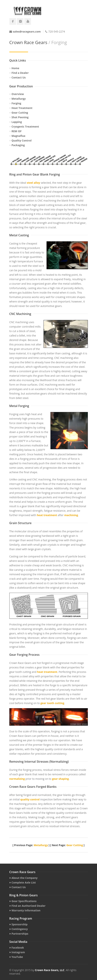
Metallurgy (19, 99)
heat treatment (47, 515)
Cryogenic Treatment (25, 127)
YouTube (17, 957)
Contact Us (19, 77)
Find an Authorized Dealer (29, 906)
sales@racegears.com (27, 32)
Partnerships (20, 934)
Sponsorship (20, 924)
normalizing (17, 779)
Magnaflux (19, 136)
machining (71, 515)
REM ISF (17, 131)
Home (15, 68)
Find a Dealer (20, 73)
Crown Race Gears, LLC (50, 970)
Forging (16, 103)
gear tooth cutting (52, 703)
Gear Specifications (24, 901)
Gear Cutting (20, 113)
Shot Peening (20, 117)
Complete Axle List (24, 882)
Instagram (18, 952)
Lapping (17, 122)
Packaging (18, 145)
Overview (18, 94)
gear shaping (60, 779)
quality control (30, 799)
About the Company (25, 878)
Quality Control (22, 140)
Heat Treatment (22, 108)
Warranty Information (26, 910)
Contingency (20, 929)
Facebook (18, 948)
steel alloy (33, 183)
